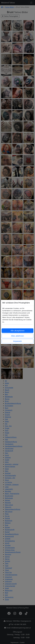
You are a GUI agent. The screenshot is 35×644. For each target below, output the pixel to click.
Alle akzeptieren (18, 331)
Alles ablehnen (17, 336)
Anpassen (17, 341)
